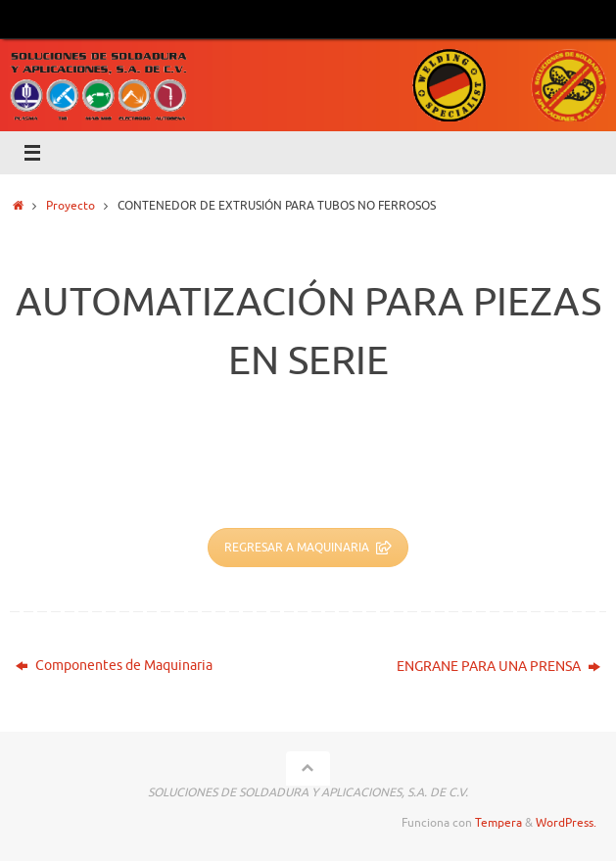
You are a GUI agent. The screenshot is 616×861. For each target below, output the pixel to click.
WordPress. (566, 823)
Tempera (498, 823)
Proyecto (71, 206)
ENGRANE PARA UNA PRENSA (498, 667)
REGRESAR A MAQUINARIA (308, 548)
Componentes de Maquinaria (114, 666)
